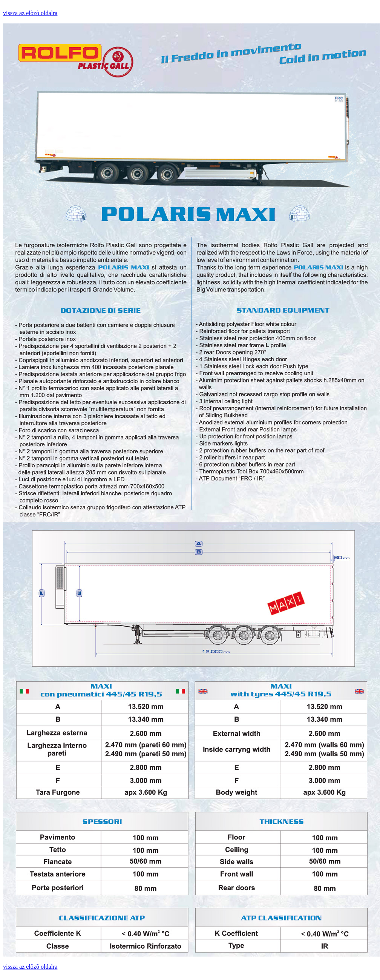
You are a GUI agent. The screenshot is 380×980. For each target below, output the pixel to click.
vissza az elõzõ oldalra (30, 13)
